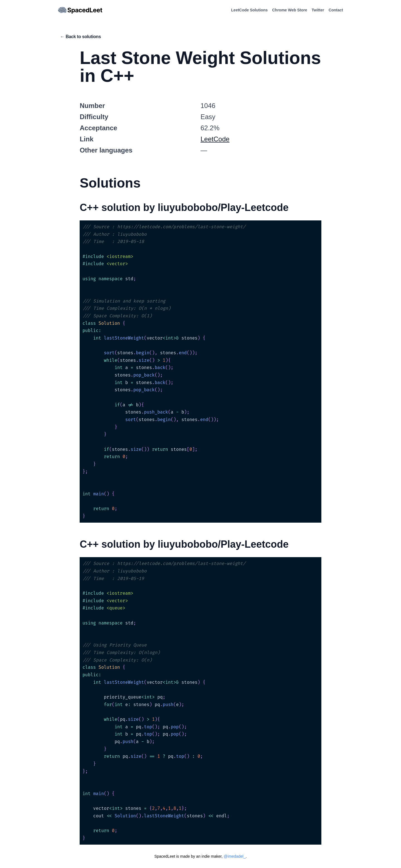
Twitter (318, 10)
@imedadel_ (235, 856)
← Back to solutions (80, 37)
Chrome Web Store (290, 10)
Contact (336, 10)
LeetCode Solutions (249, 10)
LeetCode (215, 139)
